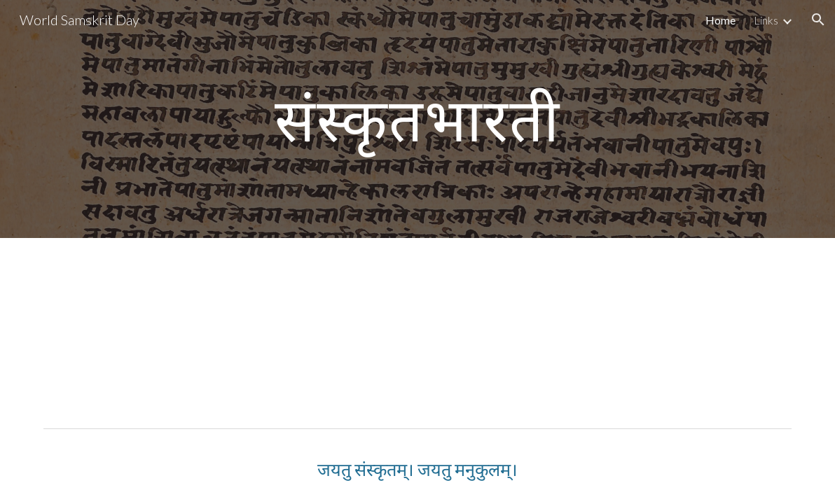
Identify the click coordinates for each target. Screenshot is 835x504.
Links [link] (766, 20)
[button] (818, 20)
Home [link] (720, 20)
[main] (417, 119)
